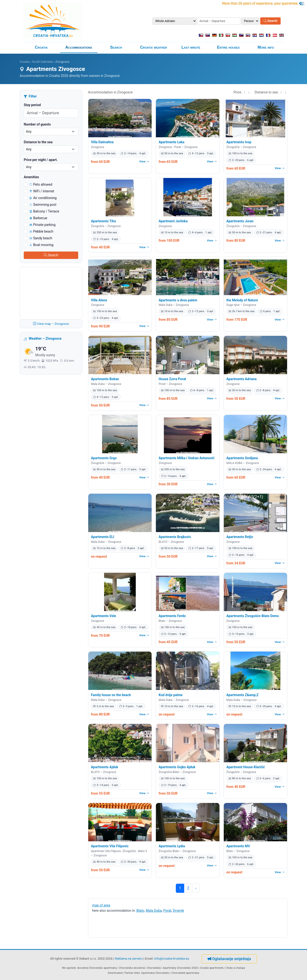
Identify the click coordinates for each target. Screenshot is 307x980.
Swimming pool (43, 205)
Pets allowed (41, 184)
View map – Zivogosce (51, 324)
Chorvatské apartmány (185, 973)
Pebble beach (41, 231)
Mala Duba (154, 911)
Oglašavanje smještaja (229, 959)
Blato (140, 911)
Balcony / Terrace (44, 211)
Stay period (32, 105)
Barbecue (38, 218)
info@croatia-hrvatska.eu (172, 959)
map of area (101, 905)
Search (270, 21)
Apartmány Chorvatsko (155, 973)
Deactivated (115, 973)
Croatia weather (153, 47)
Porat (167, 911)
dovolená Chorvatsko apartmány (97, 968)
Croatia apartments (212, 968)
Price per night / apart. (41, 160)
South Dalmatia (42, 62)
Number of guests (37, 124)
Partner (129, 973)
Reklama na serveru (129, 959)
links (137, 973)
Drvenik (179, 911)
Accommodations (79, 47)
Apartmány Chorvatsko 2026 (180, 968)
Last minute (191, 47)
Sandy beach (41, 238)
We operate (69, 968)
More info (266, 47)
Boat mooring (41, 245)
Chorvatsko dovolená (132, 968)
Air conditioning (43, 198)
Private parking (42, 225)
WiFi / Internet (42, 191)
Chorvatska (154, 968)
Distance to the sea (38, 142)
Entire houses (228, 47)
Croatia (41, 47)
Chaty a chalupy (235, 968)
